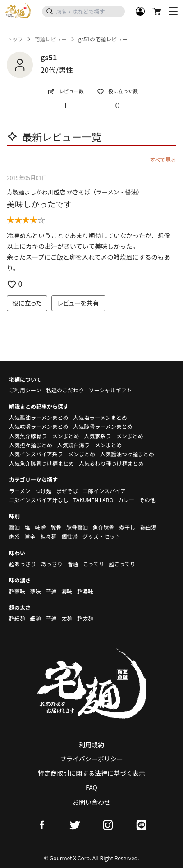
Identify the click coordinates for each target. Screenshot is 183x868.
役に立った (27, 303)
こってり (94, 564)
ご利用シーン (25, 390)
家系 (14, 536)
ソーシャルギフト (110, 390)
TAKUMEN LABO (93, 500)
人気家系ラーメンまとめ (114, 436)
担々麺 (48, 536)
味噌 (40, 527)
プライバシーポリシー (91, 759)
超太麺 (85, 618)
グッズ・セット (101, 536)
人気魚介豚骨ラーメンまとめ (44, 436)
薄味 (36, 591)
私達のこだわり (65, 390)
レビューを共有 (78, 303)
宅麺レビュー (50, 39)
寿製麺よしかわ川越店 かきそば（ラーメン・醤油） (75, 192)
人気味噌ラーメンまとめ (39, 426)
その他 (147, 500)
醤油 (14, 527)
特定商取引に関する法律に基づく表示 (91, 773)
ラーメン (20, 491)
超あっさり (23, 564)
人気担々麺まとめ (31, 445)
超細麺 (17, 618)
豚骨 (56, 527)
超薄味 (17, 591)
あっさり (52, 564)
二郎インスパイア (104, 491)
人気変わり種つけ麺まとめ (111, 463)
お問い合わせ (91, 802)
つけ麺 (43, 491)
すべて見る (163, 160)
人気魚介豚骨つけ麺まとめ (41, 463)
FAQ (91, 787)
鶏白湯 (148, 527)
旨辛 (30, 536)
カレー (126, 500)
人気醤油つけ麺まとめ (127, 454)
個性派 (69, 536)
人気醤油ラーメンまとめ (39, 417)
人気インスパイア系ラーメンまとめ (52, 454)
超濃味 (85, 591)
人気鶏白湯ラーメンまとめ (90, 445)
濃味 (67, 591)
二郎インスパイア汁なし (39, 500)
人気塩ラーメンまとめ (100, 417)
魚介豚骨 (104, 527)
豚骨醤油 (77, 527)
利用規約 (91, 745)
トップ (15, 39)
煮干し (127, 527)
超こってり (122, 564)
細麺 (36, 618)
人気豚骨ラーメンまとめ (103, 426)
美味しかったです (39, 204)
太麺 (67, 618)
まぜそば (67, 491)
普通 (73, 564)
